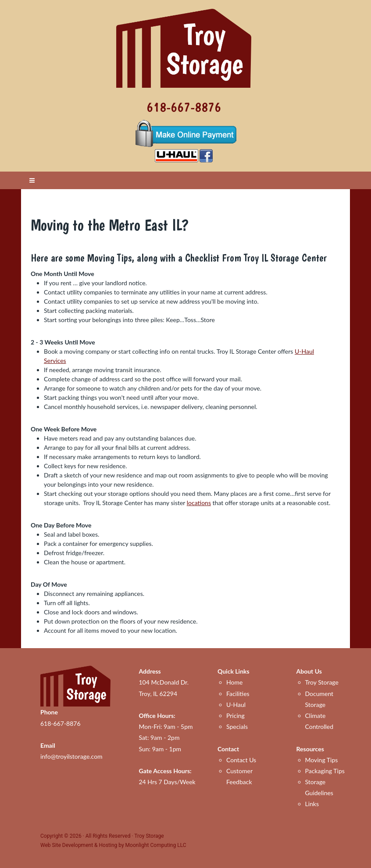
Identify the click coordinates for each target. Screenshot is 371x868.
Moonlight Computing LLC (156, 845)
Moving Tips (322, 760)
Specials (237, 726)
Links (312, 804)
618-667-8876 (184, 107)
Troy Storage (322, 682)
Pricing (235, 716)
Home (234, 682)
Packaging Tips (325, 771)
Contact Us (241, 760)
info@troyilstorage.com (71, 756)
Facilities (238, 694)
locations (199, 503)
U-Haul (236, 705)
